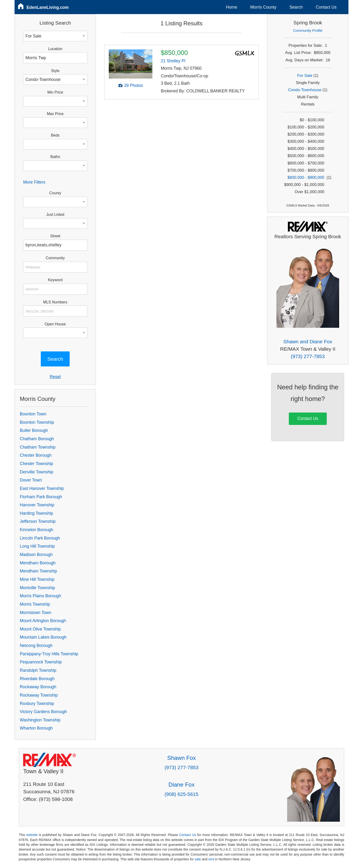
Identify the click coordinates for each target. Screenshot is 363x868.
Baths (55, 157)
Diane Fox (181, 785)
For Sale (305, 76)
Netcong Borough (36, 646)
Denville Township (37, 472)
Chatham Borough (37, 439)
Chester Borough (36, 455)
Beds (55, 135)
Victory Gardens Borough (43, 712)
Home (232, 7)
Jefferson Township (38, 521)
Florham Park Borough (41, 497)
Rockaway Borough (38, 687)
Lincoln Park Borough (40, 538)
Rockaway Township (39, 695)
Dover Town (31, 480)
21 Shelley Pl (173, 61)
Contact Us (326, 7)
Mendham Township (38, 571)
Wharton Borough (36, 728)
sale (198, 859)
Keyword (55, 280)
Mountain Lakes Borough (43, 637)
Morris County (263, 7)
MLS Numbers (55, 302)
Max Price (55, 114)
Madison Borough (36, 555)
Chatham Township (38, 447)
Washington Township (40, 720)
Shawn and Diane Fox (308, 341)
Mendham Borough (38, 563)
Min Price (55, 92)
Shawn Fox (181, 758)
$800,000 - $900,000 (306, 177)
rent (211, 859)
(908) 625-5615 (181, 794)
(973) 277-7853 (308, 356)
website (32, 835)
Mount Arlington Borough (43, 621)
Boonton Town (33, 414)
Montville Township (37, 588)
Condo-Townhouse (305, 90)
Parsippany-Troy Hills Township (49, 654)
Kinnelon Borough (36, 530)
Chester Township (36, 464)
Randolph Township (38, 670)
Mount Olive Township (40, 629)
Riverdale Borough (37, 679)
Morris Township (35, 604)
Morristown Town (36, 613)
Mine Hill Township (37, 579)
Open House (55, 324)
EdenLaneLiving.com (48, 7)
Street (55, 236)
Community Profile (308, 30)
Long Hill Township (37, 546)
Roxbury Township (37, 704)
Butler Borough (34, 430)
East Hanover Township (42, 488)
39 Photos (133, 85)
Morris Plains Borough (40, 596)
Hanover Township (37, 505)
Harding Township (36, 513)
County (55, 193)
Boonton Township (37, 422)
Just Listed (55, 214)
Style (55, 71)
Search (296, 7)
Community (55, 258)
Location (55, 49)
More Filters (34, 182)
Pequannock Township (41, 662)
